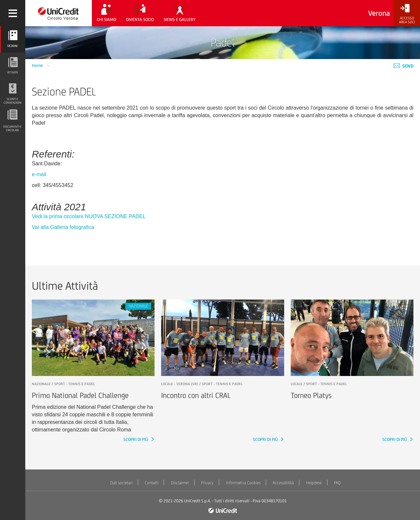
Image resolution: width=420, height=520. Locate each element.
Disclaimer (180, 483)
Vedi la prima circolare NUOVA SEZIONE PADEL (89, 216)
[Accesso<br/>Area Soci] (407, 14)
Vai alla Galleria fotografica (63, 227)
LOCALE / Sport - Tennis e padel (319, 384)
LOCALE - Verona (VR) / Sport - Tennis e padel (202, 384)
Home (38, 65)
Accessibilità (283, 483)
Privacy (207, 483)
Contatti (152, 483)
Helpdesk (314, 483)
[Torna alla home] (59, 13)
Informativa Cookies (243, 483)
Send (403, 66)
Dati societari (121, 483)
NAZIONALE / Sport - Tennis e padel (63, 384)
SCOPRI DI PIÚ (136, 439)
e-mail (39, 174)
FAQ (337, 483)
